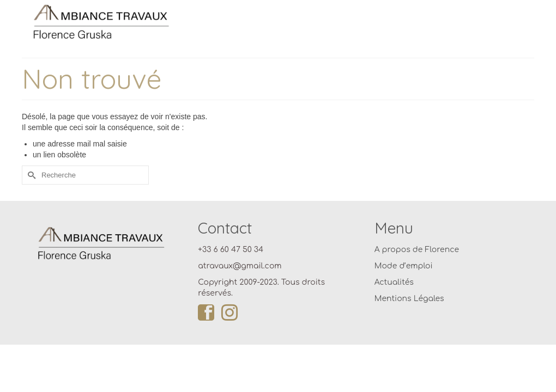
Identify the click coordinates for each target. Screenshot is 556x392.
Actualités (394, 296)
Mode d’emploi (404, 280)
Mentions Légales (409, 312)
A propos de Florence (417, 263)
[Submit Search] (30, 189)
